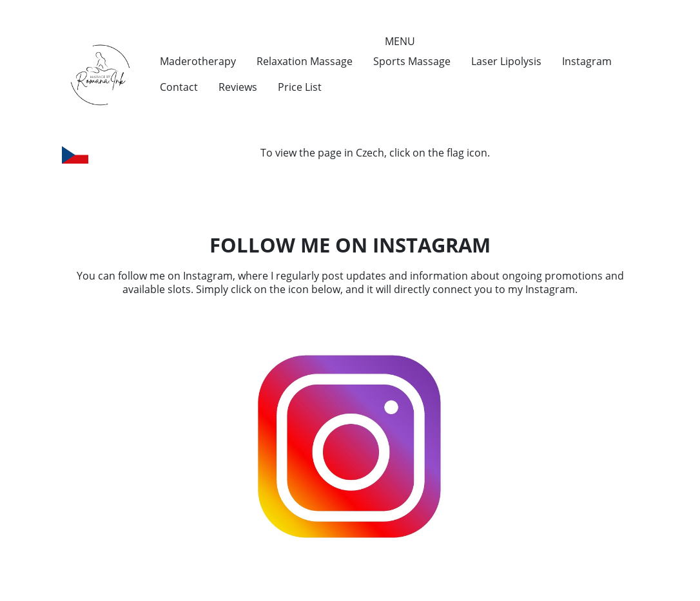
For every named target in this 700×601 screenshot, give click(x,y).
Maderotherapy (198, 61)
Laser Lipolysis (506, 61)
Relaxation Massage (305, 61)
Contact (179, 87)
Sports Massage (412, 61)
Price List (300, 87)
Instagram (587, 61)
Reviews (238, 87)
